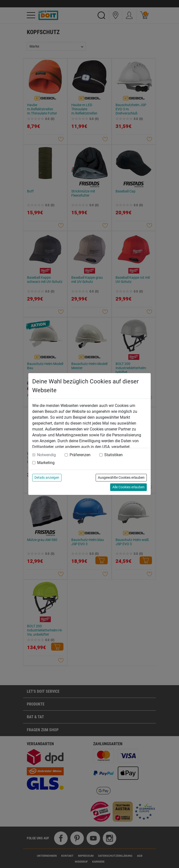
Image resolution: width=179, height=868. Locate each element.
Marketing (46, 463)
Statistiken (113, 455)
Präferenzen (80, 455)
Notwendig (46, 455)
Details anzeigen (47, 478)
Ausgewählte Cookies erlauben (121, 478)
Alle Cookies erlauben (128, 487)
